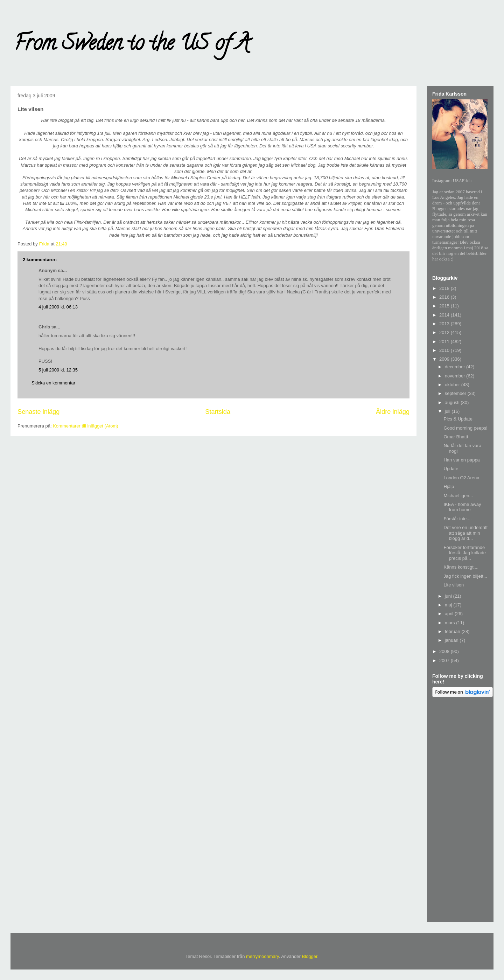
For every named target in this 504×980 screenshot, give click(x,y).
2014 (445, 315)
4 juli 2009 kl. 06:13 (58, 307)
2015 (445, 306)
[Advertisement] (460, 811)
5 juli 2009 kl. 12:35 (58, 370)
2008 (445, 651)
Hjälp (449, 486)
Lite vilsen (454, 585)
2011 (445, 342)
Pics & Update (458, 419)
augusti (453, 402)
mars (451, 623)
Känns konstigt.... (461, 567)
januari (452, 640)
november (456, 376)
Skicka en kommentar (53, 383)
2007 (445, 661)
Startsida (218, 412)
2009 (445, 359)
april (450, 614)
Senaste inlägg (38, 412)
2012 (445, 332)
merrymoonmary (262, 956)
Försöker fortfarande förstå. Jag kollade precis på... (465, 553)
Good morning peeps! (465, 428)
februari (453, 631)
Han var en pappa (461, 460)
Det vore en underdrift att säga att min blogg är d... (465, 533)
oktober (453, 385)
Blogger (309, 956)
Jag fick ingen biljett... (465, 576)
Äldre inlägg (393, 412)
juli (448, 411)
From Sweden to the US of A (132, 45)
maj (449, 605)
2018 (445, 288)
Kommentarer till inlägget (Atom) (85, 426)
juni (449, 596)
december (456, 367)
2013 (445, 324)
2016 (445, 297)
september (456, 393)
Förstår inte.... (457, 519)
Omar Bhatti (456, 437)
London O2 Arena (461, 478)
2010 (445, 350)
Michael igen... (458, 496)
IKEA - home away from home (462, 507)
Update (451, 469)
